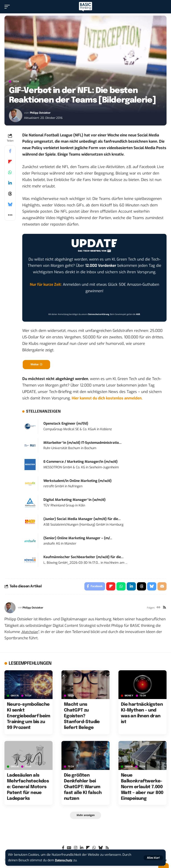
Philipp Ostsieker (41, 113)
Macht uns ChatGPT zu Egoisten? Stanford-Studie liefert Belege (82, 717)
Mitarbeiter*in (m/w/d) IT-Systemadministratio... (82, 443)
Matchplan (31, 633)
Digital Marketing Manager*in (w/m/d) (74, 500)
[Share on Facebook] (10, 151)
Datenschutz (65, 860)
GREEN (15, 697)
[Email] (162, 587)
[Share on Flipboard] (10, 162)
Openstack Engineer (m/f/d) (66, 424)
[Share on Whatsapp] (10, 172)
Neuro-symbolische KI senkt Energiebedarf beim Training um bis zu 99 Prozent (28, 717)
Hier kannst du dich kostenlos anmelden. (107, 399)
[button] (153, 858)
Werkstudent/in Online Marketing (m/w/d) (77, 481)
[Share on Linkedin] (10, 183)
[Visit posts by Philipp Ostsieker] (16, 115)
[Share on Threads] (10, 194)
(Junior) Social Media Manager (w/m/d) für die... (82, 520)
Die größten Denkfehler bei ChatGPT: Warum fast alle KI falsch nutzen (83, 788)
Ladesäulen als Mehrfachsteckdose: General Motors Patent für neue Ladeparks (28, 788)
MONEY (129, 697)
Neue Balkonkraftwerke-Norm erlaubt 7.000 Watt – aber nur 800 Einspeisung (142, 788)
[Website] (158, 609)
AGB (138, 314)
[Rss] (164, 609)
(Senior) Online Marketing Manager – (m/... (78, 539)
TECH (16, 82)
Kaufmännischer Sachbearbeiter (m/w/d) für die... (83, 558)
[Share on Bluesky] (10, 204)
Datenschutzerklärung (99, 314)
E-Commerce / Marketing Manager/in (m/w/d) (80, 462)
